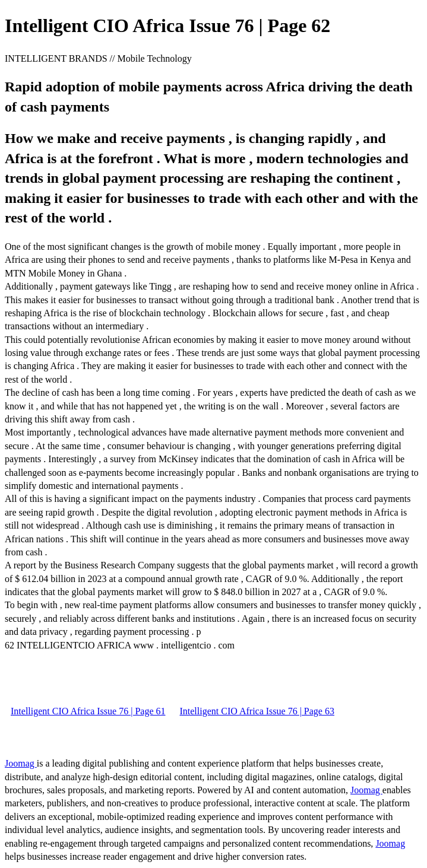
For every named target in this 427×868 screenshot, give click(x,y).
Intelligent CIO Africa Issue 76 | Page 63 (257, 711)
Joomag (21, 763)
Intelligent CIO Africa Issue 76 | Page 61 (88, 711)
